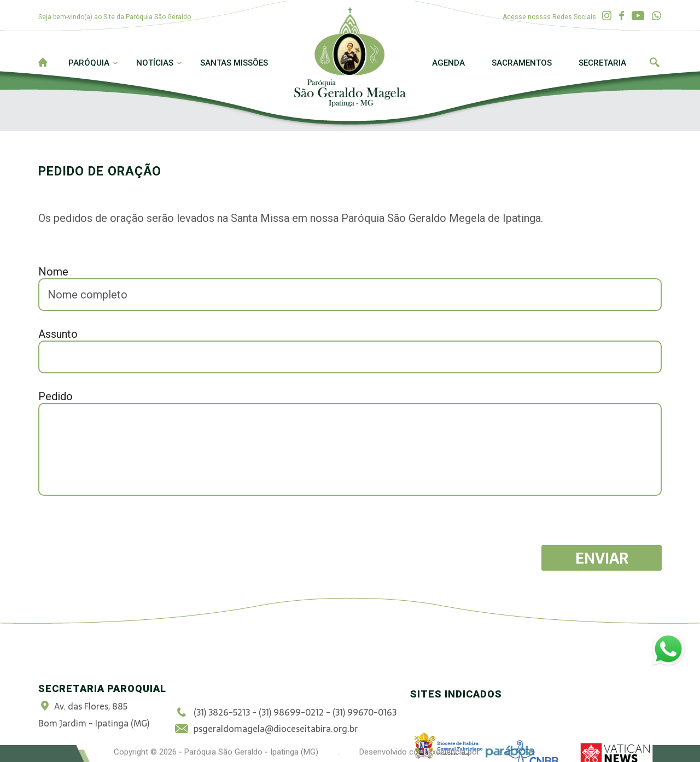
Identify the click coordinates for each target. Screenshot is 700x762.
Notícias (155, 63)
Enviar (602, 558)
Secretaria (602, 63)
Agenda (448, 63)
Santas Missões (234, 63)
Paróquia (89, 63)
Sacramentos (522, 63)
